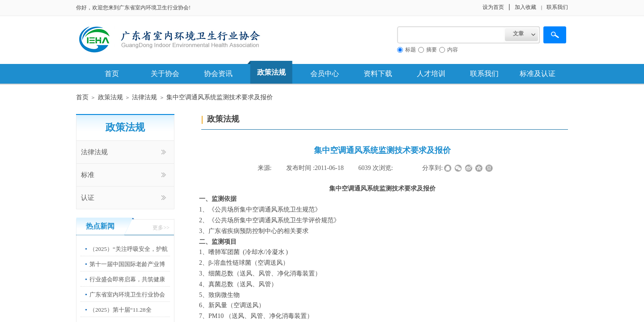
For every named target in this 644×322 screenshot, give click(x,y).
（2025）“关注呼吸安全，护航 (129, 249)
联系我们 (484, 74)
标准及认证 (538, 74)
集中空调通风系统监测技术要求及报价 (220, 97)
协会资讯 (218, 74)
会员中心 (325, 74)
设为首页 (493, 7)
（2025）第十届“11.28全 (121, 310)
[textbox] (451, 35)
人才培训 (431, 74)
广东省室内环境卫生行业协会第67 (127, 301)
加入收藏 (525, 7)
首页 (112, 74)
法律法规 (144, 97)
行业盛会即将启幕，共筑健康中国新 (127, 286)
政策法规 (271, 72)
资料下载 (378, 74)
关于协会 (165, 74)
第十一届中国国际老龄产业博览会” (127, 271)
